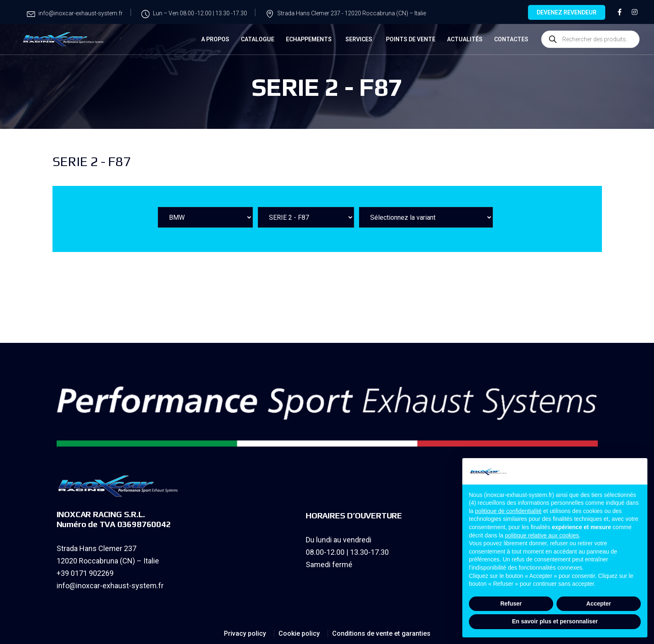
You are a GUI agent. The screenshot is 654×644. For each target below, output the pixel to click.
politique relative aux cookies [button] (542, 535)
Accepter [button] (599, 604)
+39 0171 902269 (85, 573)
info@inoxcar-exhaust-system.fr (110, 586)
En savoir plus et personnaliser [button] (555, 621)
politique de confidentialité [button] (508, 511)
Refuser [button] (511, 604)
